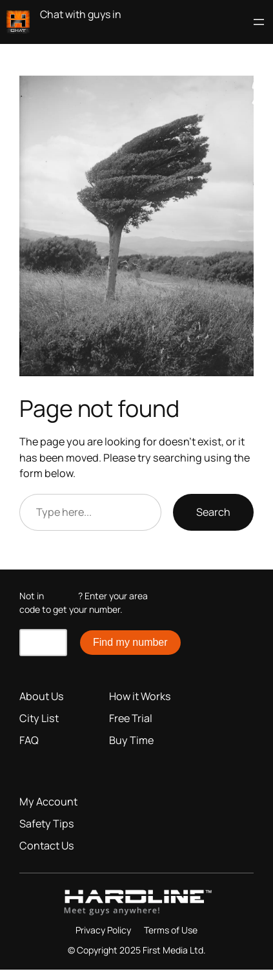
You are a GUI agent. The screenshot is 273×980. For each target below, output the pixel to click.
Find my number (130, 642)
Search (213, 512)
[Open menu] (259, 22)
